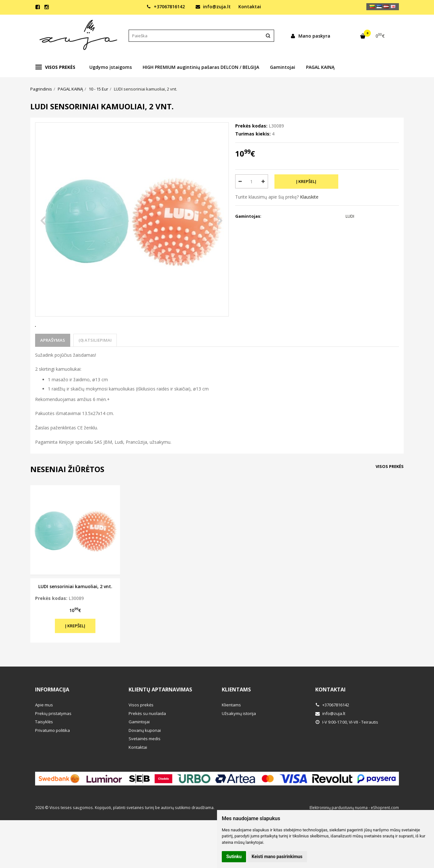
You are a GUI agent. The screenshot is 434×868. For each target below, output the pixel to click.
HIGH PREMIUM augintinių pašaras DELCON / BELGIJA (201, 67)
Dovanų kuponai (145, 754)
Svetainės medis (145, 762)
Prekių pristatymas (53, 737)
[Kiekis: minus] (240, 181)
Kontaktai (250, 7)
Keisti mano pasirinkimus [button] (277, 857)
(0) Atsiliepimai (95, 364)
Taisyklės (44, 745)
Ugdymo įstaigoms (111, 67)
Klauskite (309, 197)
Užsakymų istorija (239, 737)
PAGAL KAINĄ (320, 67)
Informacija (52, 713)
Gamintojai (283, 67)
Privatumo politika (52, 754)
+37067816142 (166, 7)
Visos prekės (55, 67)
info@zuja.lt (213, 7)
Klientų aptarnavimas (160, 713)
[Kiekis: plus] (263, 181)
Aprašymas (53, 364)
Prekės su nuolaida (147, 737)
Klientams (236, 713)
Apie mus (44, 728)
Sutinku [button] (234, 857)
